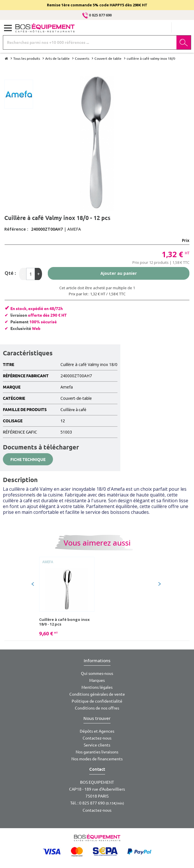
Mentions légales (97, 687)
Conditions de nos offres (97, 708)
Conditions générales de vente (97, 694)
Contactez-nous (97, 738)
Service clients (97, 745)
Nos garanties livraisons (97, 752)
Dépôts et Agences (97, 731)
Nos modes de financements (97, 759)
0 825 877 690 (97, 15)
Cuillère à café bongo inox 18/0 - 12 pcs (64, 622)
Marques (97, 680)
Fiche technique (28, 460)
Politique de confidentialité (97, 701)
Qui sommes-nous (97, 673)
